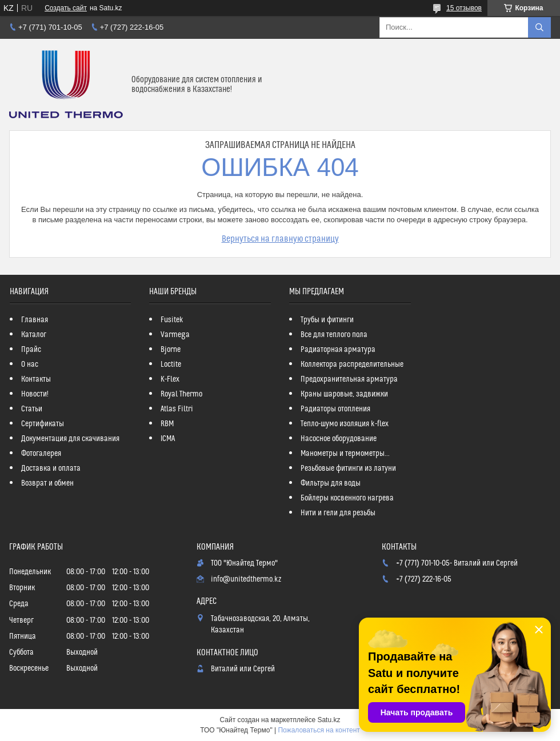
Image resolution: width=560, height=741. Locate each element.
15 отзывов (464, 8)
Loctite (171, 365)
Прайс (31, 350)
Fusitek (172, 320)
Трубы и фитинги (327, 320)
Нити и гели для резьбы (338, 513)
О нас (30, 365)
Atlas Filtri (177, 409)
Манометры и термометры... (345, 454)
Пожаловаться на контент (319, 730)
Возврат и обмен (47, 483)
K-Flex (170, 379)
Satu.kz (329, 720)
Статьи (32, 409)
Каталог (34, 335)
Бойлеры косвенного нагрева (347, 498)
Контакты (36, 379)
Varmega (175, 335)
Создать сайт (66, 8)
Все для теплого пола (334, 335)
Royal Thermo (181, 394)
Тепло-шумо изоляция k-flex (345, 424)
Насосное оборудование (339, 439)
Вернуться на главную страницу (280, 239)
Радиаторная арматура (338, 350)
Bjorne (171, 350)
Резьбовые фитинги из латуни (348, 468)
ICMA (168, 439)
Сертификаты (43, 424)
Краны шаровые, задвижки (344, 394)
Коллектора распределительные (352, 365)
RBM (167, 424)
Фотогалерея (41, 454)
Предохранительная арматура (349, 379)
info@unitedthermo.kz (246, 579)
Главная (35, 320)
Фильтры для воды (331, 483)
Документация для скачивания (70, 439)
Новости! (35, 394)
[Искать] (539, 27)
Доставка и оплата (51, 468)
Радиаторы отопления (335, 409)
